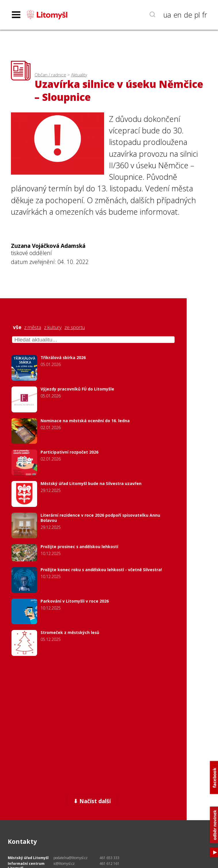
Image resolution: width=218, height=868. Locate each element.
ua (167, 15)
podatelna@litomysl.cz (70, 858)
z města (33, 327)
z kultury (53, 327)
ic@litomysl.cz (64, 864)
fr (205, 15)
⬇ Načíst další (92, 801)
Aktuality (79, 75)
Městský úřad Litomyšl (28, 858)
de (188, 15)
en (177, 15)
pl (197, 15)
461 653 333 (109, 858)
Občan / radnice (50, 75)
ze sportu (75, 327)
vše (17, 327)
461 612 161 (109, 864)
